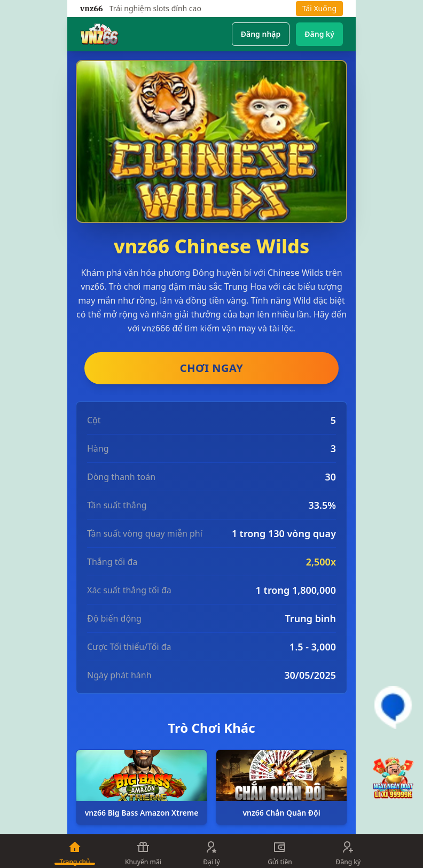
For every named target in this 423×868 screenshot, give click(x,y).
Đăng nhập (261, 34)
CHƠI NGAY (211, 368)
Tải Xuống (319, 8)
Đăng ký (319, 34)
